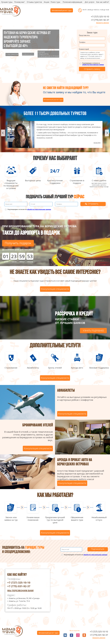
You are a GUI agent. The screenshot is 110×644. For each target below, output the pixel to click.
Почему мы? (19, 2)
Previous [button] (3, 133)
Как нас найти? (103, 2)
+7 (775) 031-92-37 (100, 20)
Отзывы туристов (34, 2)
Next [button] (107, 133)
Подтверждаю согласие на (93, 64)
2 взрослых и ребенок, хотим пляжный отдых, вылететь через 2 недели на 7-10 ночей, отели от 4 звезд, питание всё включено (92, 55)
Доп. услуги (89, 2)
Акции (47, 2)
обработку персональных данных (93, 65)
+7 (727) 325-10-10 (100, 17)
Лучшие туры (7, 2)
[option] (55, 134)
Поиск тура (55, 2)
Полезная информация (72, 2)
